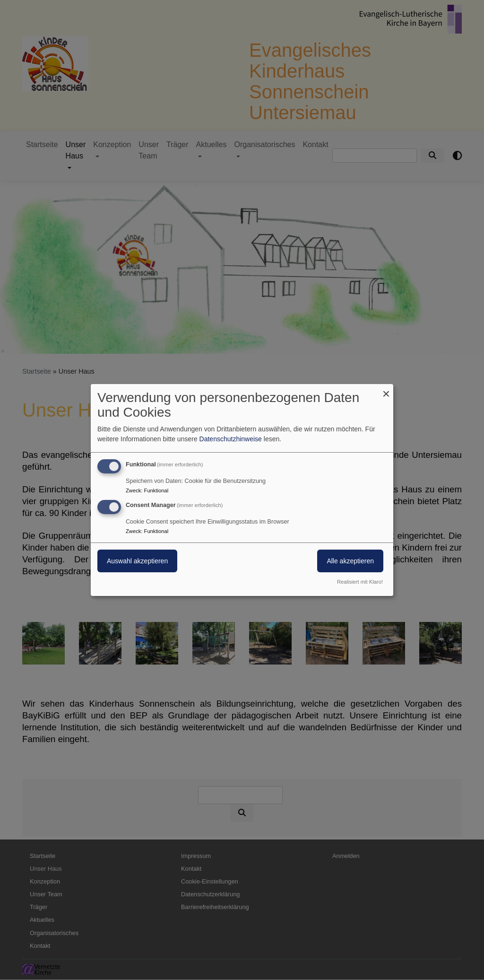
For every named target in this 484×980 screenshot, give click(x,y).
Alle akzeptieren (350, 561)
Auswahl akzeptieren (137, 561)
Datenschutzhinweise (231, 439)
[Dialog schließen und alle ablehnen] (386, 390)
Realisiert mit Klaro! (360, 582)
